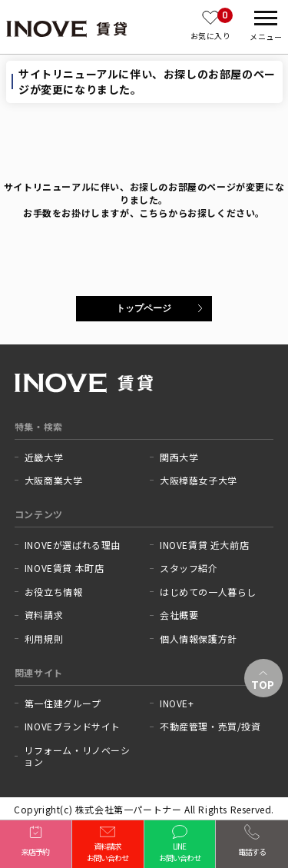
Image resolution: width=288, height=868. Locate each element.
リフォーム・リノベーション (77, 756)
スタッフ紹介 (189, 568)
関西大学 (179, 457)
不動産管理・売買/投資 (210, 727)
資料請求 (44, 615)
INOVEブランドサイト (73, 727)
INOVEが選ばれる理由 (73, 545)
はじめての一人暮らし (208, 592)
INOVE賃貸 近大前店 (204, 545)
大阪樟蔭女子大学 (199, 481)
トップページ (144, 308)
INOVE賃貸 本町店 (65, 568)
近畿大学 (44, 457)
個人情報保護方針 (199, 639)
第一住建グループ (63, 703)
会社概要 (179, 615)
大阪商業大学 (54, 481)
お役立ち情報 (54, 592)
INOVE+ (177, 703)
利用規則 (44, 639)
